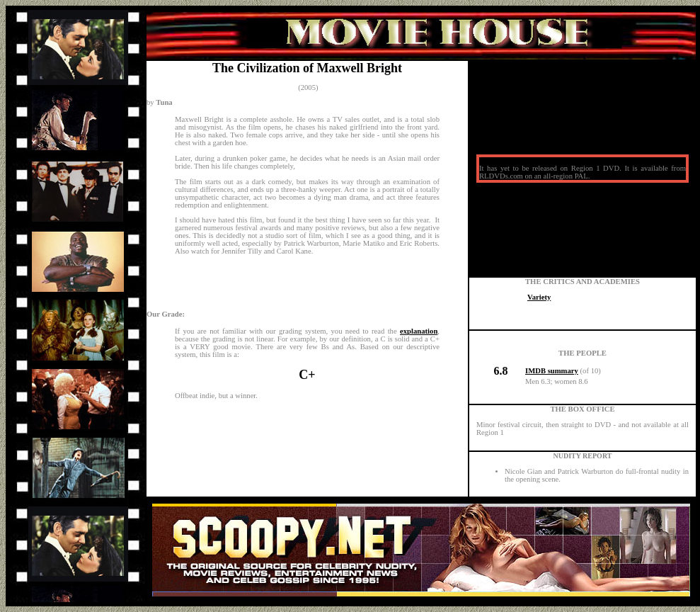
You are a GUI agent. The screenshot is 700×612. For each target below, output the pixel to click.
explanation (419, 331)
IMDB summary (552, 371)
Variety (539, 297)
